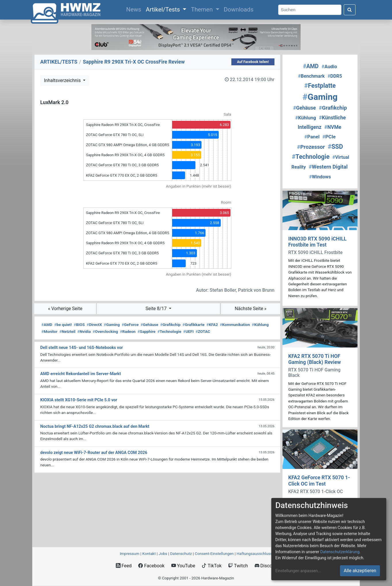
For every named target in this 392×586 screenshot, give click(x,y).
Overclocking (105, 331)
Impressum (130, 553)
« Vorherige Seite (65, 309)
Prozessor (311, 147)
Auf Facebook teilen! (253, 62)
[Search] (310, 10)
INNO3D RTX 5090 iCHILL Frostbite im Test (317, 242)
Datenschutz (181, 553)
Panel (312, 137)
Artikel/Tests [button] (164, 9)
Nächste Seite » (251, 309)
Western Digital (328, 167)
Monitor (49, 331)
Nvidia (84, 331)
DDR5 (335, 76)
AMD (47, 325)
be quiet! (63, 325)
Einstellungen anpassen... (298, 571)
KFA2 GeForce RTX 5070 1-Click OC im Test (319, 481)
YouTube (183, 566)
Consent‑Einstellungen (214, 553)
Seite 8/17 (157, 309)
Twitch (238, 566)
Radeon (128, 331)
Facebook (151, 566)
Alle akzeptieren (360, 571)
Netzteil (68, 331)
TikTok (212, 566)
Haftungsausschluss (254, 553)
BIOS (79, 325)
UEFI (189, 331)
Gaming (112, 325)
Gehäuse (149, 325)
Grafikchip (170, 325)
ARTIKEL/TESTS (59, 62)
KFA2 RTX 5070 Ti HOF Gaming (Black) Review (315, 359)
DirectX (94, 325)
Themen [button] (202, 9)
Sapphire (146, 331)
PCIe (329, 137)
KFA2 (212, 325)
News (135, 9)
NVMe (333, 127)
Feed (124, 566)
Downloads (239, 9)
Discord (266, 566)
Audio (329, 66)
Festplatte (320, 86)
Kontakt (149, 553)
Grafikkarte (194, 325)
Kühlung (260, 325)
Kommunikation (235, 325)
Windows (320, 177)
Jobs (163, 553)
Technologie (169, 331)
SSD (335, 147)
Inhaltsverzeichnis (63, 80)
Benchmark (311, 76)
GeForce (130, 325)
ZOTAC (203, 331)
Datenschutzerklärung (340, 552)
